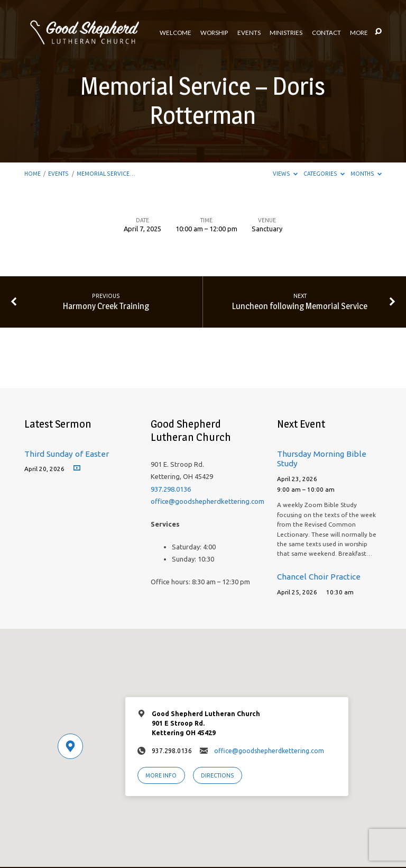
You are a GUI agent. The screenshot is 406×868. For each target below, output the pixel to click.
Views (285, 174)
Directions (218, 775)
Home (33, 174)
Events (249, 33)
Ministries (286, 33)
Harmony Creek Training (106, 306)
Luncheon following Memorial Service (300, 306)
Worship (214, 33)
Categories (324, 174)
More (359, 33)
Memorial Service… (106, 174)
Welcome (176, 33)
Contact (326, 33)
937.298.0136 (171, 489)
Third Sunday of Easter (67, 454)
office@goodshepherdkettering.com (207, 501)
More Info (161, 775)
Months (366, 174)
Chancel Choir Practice (319, 577)
